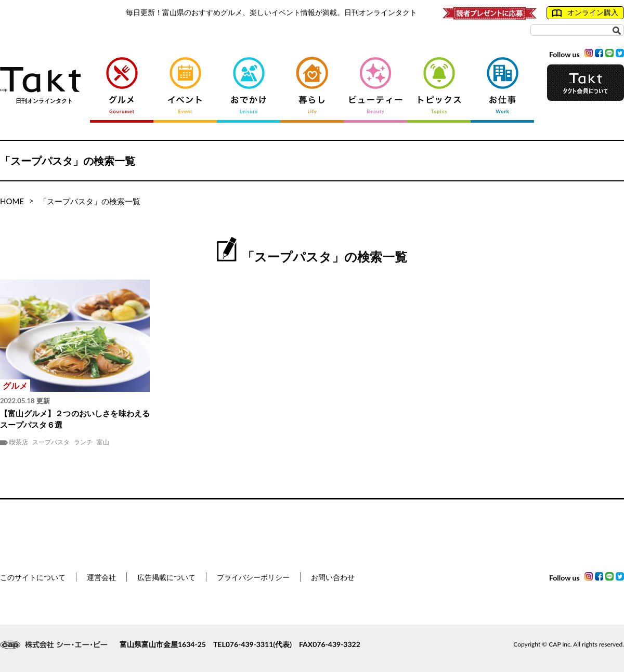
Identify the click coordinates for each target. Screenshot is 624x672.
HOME (12, 201)
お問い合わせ (333, 577)
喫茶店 (19, 442)
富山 (103, 442)
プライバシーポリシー (253, 577)
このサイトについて (33, 577)
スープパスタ (51, 442)
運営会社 (101, 577)
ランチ (83, 442)
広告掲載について (166, 577)
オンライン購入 (585, 12)
